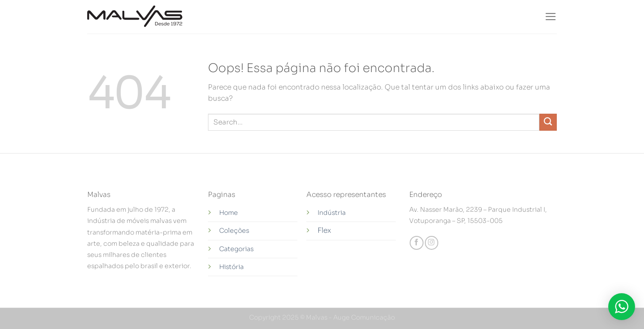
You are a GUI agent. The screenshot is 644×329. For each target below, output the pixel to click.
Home (229, 213)
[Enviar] (548, 122)
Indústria (332, 213)
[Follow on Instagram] (432, 243)
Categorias (236, 249)
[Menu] (551, 17)
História (231, 267)
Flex (324, 231)
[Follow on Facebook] (416, 243)
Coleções (234, 231)
